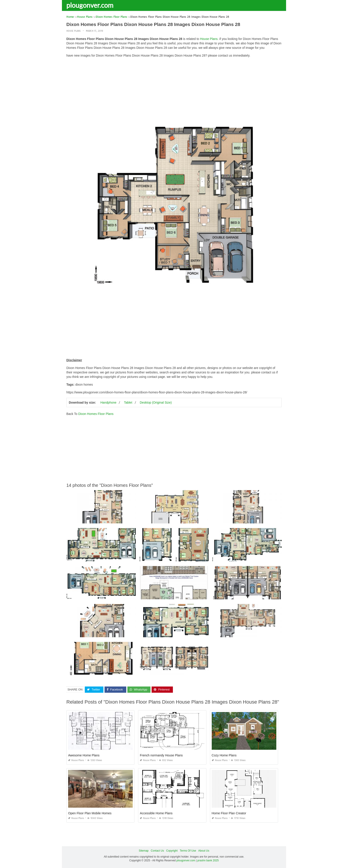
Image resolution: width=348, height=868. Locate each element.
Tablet (128, 402)
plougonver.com (90, 5)
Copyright (172, 851)
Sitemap (144, 851)
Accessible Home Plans (156, 813)
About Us (204, 851)
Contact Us (157, 851)
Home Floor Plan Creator (229, 813)
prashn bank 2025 (208, 860)
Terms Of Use (188, 851)
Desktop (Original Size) (156, 402)
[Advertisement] (174, 92)
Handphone (108, 402)
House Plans (73, 31)
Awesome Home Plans (84, 755)
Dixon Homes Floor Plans (96, 414)
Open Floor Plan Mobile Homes (90, 813)
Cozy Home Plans (224, 755)
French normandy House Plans (161, 755)
